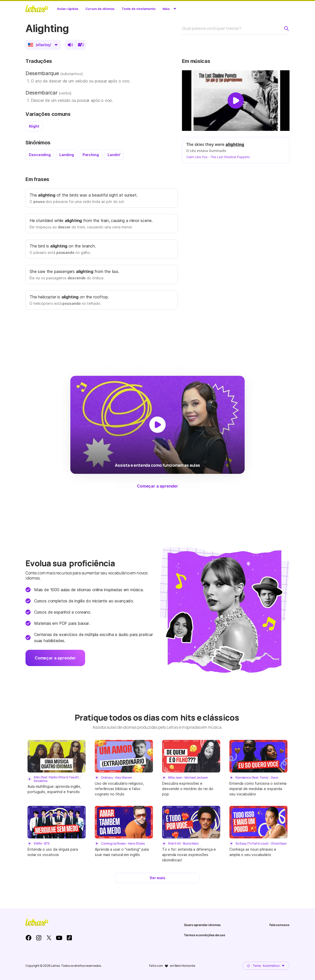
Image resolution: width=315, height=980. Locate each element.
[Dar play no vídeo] (236, 101)
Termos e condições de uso (205, 935)
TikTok (69, 938)
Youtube (59, 938)
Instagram (39, 938)
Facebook (29, 938)
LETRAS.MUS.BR (37, 9)
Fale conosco (279, 925)
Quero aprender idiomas (202, 925)
